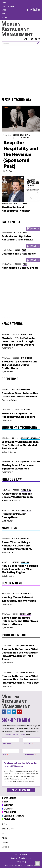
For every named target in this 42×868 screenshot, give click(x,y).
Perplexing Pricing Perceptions (14, 516)
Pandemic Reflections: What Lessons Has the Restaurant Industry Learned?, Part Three (20, 654)
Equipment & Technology (25, 136)
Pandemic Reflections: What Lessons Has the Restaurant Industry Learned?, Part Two (20, 679)
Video (25, 232)
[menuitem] (4, 2)
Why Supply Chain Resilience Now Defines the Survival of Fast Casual (20, 445)
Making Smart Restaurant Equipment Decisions (19, 467)
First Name (7, 743)
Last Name (27, 743)
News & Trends (26, 334)
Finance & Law (26, 490)
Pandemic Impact (28, 646)
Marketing (25, 538)
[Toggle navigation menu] (38, 864)
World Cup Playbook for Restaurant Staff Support (18, 415)
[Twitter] (31, 10)
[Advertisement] (21, 71)
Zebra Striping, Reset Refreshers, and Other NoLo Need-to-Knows (20, 621)
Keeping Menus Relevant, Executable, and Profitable (19, 599)
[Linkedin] (35, 10)
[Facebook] (27, 10)
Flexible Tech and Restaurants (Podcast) (17, 209)
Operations (26, 389)
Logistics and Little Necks (19, 254)
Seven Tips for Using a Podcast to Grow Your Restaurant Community (17, 546)
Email (5, 754)
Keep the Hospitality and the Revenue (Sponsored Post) (21, 154)
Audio (25, 204)
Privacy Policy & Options (15, 734)
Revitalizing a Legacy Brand (20, 268)
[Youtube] (39, 10)
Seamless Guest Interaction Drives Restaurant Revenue (20, 395)
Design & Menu (26, 594)
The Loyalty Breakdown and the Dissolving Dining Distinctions (20, 365)
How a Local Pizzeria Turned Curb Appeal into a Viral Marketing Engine (20, 569)
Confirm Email (29, 754)
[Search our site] (19, 44)
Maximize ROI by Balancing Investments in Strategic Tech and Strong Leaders (19, 341)
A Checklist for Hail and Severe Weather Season (17, 495)
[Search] (39, 44)
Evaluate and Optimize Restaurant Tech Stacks (17, 238)
